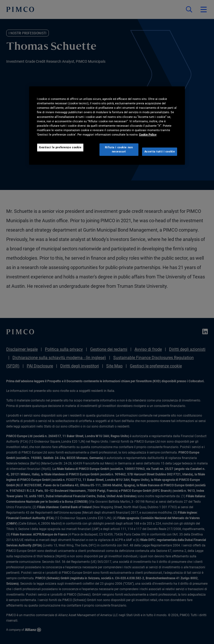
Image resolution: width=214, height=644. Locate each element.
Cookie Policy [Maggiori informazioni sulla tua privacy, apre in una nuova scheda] (148, 135)
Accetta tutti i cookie (160, 151)
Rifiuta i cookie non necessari (119, 149)
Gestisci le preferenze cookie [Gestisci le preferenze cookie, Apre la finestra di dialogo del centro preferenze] (60, 147)
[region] (107, 125)
